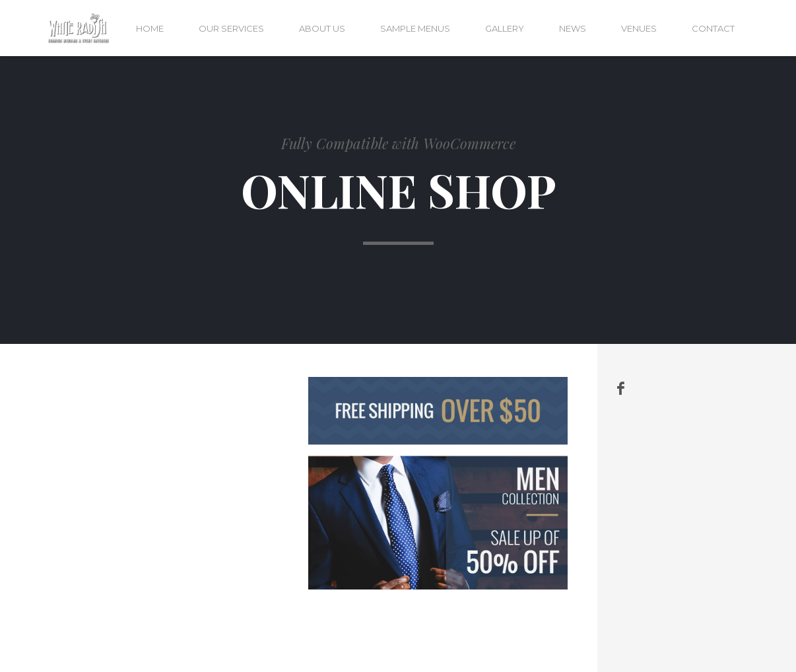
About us (322, 28)
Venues (639, 28)
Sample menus (415, 28)
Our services (231, 28)
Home (150, 28)
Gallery (505, 28)
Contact (713, 28)
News (573, 28)
